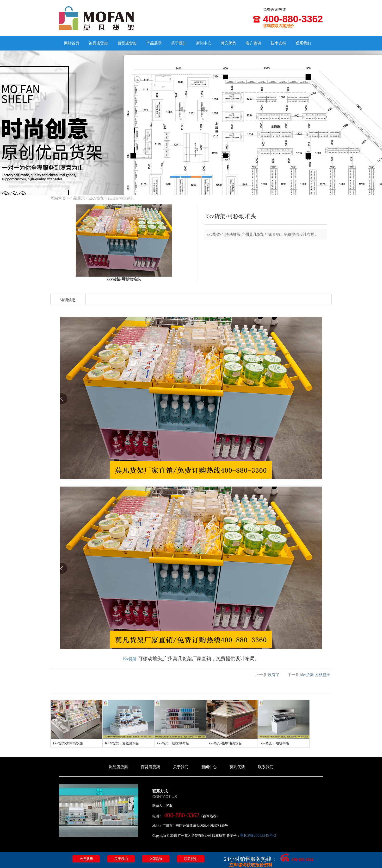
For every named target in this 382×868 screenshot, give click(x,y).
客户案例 (253, 43)
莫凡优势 (228, 43)
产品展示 (154, 43)
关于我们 (179, 43)
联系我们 (303, 43)
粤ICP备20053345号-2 (258, 835)
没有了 (274, 675)
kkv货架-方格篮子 (315, 675)
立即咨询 (156, 859)
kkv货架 (129, 659)
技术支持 (278, 43)
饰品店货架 (98, 43)
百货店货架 (127, 43)
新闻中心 (204, 43)
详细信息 (68, 300)
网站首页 (72, 43)
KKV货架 (96, 198)
